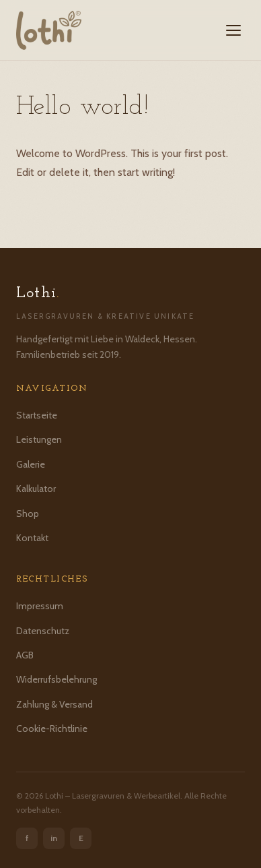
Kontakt (32, 538)
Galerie (31, 464)
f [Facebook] (27, 838)
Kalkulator (36, 489)
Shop (28, 514)
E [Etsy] (81, 838)
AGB (25, 655)
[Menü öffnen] (233, 30)
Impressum (40, 606)
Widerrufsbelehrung (57, 679)
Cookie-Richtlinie (52, 728)
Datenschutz (43, 631)
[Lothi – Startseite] (49, 30)
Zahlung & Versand (54, 704)
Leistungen (39, 439)
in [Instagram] (54, 838)
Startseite (37, 415)
